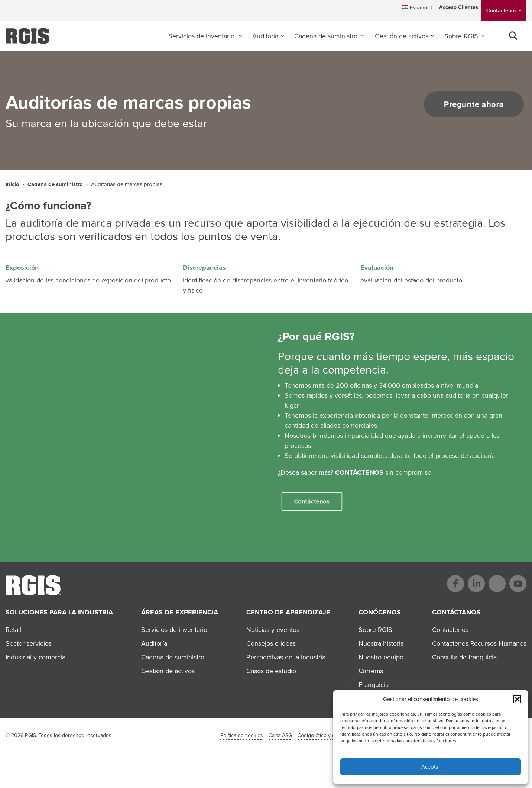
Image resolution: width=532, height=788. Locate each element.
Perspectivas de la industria (286, 657)
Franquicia (374, 685)
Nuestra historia (381, 643)
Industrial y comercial (36, 657)
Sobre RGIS (461, 36)
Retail (13, 630)
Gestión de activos (402, 36)
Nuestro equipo (381, 657)
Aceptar (431, 767)
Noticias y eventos (273, 630)
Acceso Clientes (459, 7)
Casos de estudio (271, 671)
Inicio (12, 184)
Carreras (371, 671)
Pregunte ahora (465, 104)
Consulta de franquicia (464, 657)
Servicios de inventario (202, 36)
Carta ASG (280, 735)
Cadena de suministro (327, 36)
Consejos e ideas (271, 643)
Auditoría (265, 36)
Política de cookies (242, 735)
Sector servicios (29, 643)
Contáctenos (502, 11)
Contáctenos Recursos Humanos (479, 643)
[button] (517, 699)
